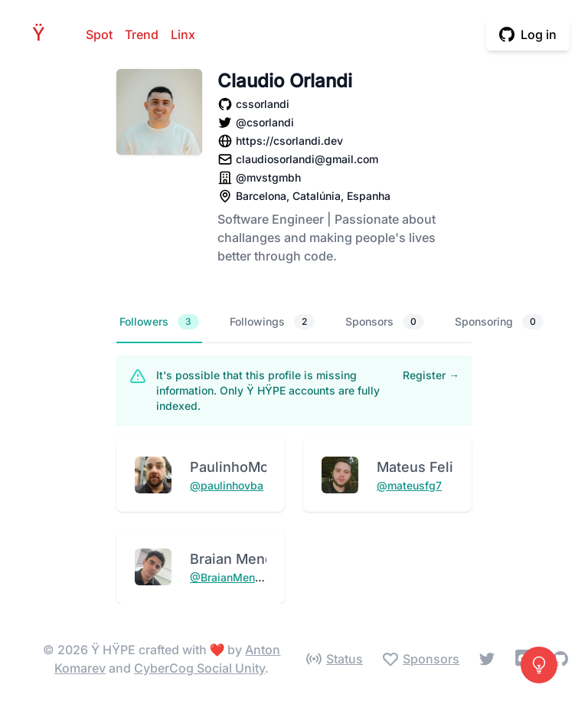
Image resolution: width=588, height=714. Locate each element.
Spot (99, 34)
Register (431, 375)
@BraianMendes (232, 577)
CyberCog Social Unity (199, 668)
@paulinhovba (227, 485)
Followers (159, 322)
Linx (183, 34)
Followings (272, 322)
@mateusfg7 (409, 485)
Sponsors (385, 322)
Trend (142, 34)
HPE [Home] (43, 34)
